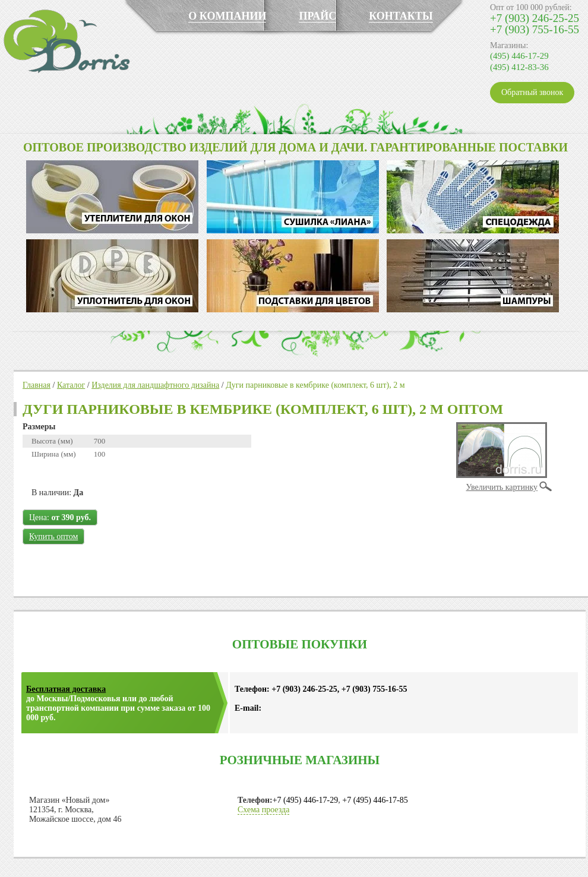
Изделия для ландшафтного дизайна (155, 385)
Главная (37, 385)
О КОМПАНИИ (227, 16)
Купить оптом (53, 536)
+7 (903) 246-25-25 (535, 18)
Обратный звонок (532, 92)
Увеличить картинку (502, 487)
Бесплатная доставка (66, 689)
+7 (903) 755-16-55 (535, 29)
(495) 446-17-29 (519, 56)
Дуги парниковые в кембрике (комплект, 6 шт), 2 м (315, 385)
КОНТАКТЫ (401, 16)
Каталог (71, 385)
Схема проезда (263, 810)
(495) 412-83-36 (519, 67)
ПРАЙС (317, 16)
